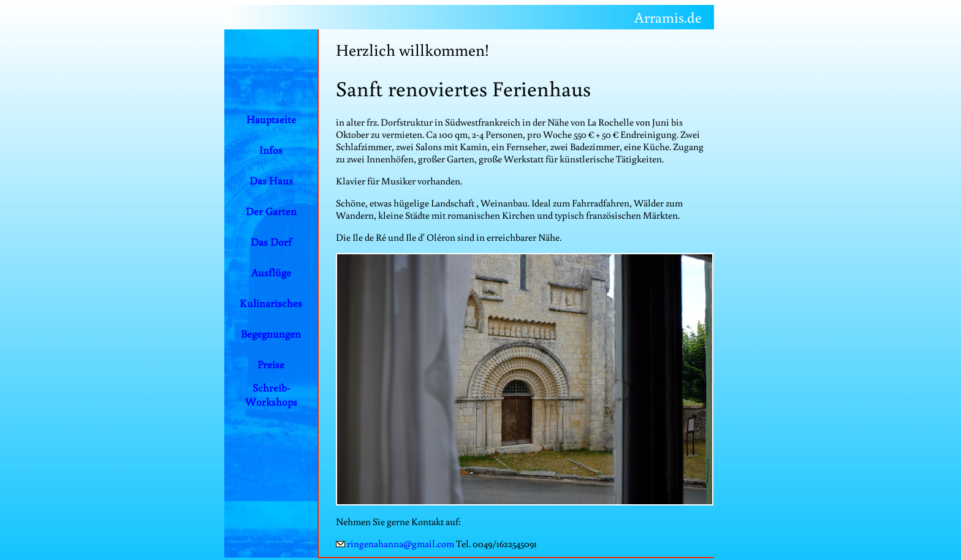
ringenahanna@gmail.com (401, 543)
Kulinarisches (271, 303)
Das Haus (271, 180)
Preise (271, 364)
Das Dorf (271, 242)
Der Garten (271, 211)
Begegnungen (271, 334)
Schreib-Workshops (271, 395)
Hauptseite (271, 119)
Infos (271, 150)
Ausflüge (271, 272)
